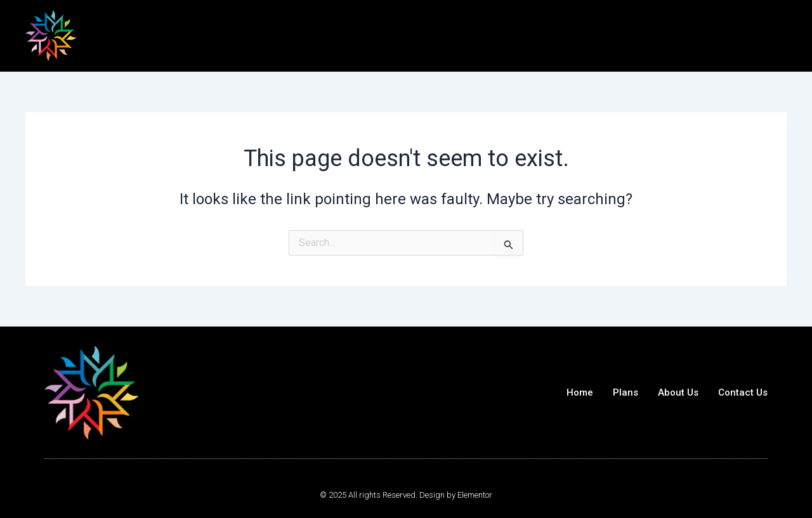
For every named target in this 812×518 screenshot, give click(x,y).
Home (580, 392)
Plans (625, 392)
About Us (678, 392)
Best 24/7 (123, 35)
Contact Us (743, 392)
